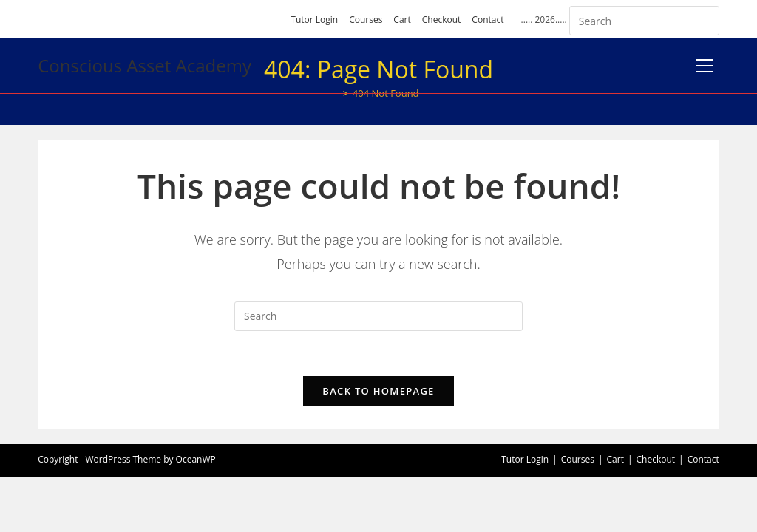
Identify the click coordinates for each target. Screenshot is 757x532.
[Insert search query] (644, 21)
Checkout (442, 20)
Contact (488, 20)
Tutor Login (314, 20)
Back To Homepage (378, 391)
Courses (366, 20)
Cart (402, 20)
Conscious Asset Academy (145, 65)
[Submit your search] (705, 19)
